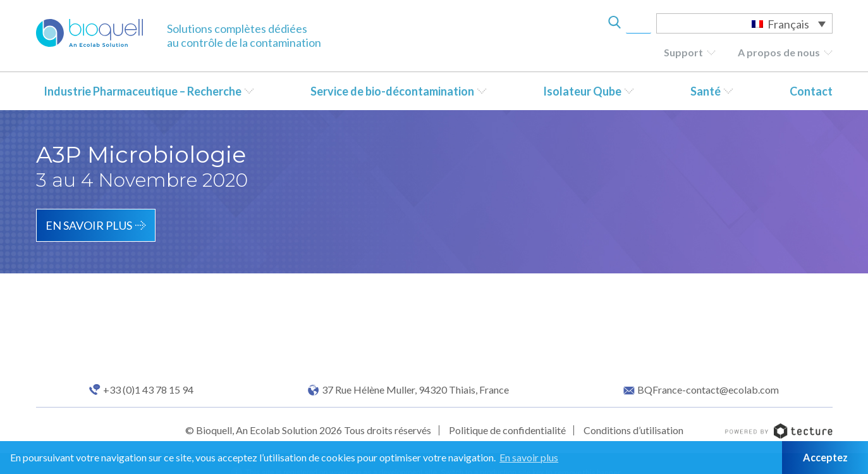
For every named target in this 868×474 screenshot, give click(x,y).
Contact (811, 91)
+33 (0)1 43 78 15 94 (148, 390)
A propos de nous (779, 52)
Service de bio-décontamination (392, 91)
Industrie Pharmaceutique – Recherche (143, 91)
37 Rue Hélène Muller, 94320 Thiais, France (415, 390)
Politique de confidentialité (507, 430)
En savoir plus (89, 225)
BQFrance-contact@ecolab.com (708, 390)
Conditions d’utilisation (633, 430)
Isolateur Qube (582, 91)
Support (683, 52)
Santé (706, 91)
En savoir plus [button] (529, 457)
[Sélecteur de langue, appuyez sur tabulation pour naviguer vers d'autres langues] (744, 23)
